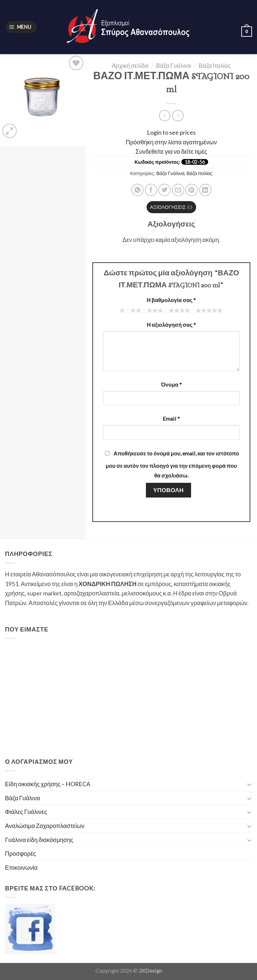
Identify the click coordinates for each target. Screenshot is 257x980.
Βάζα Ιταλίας (215, 65)
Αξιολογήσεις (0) (171, 207)
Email (171, 418)
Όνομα (171, 384)
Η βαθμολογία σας (171, 300)
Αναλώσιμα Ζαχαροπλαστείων (45, 826)
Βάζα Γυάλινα (174, 65)
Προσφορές (21, 853)
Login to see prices (171, 132)
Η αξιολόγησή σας (172, 325)
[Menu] (21, 27)
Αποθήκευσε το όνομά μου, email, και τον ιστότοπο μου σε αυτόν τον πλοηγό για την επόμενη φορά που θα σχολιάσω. (173, 464)
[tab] (172, 207)
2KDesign (150, 970)
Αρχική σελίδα (130, 65)
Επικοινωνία (21, 867)
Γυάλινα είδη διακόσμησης (39, 840)
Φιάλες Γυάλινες (26, 812)
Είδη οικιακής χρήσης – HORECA (48, 784)
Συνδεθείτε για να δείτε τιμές (171, 151)
